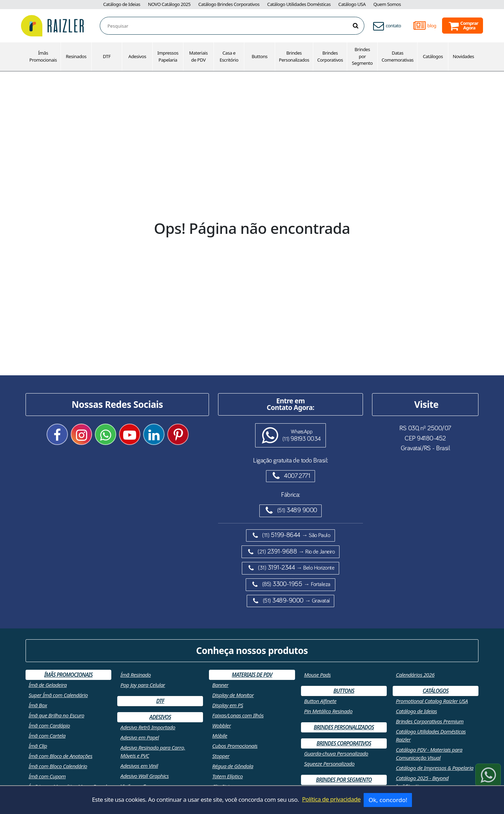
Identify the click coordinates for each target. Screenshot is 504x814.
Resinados (76, 56)
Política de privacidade (331, 799)
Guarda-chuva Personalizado (336, 753)
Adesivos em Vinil (139, 766)
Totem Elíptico (227, 776)
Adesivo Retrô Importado (148, 727)
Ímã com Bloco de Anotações (61, 756)
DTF (107, 56)
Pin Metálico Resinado (328, 711)
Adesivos (137, 56)
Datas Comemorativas (397, 56)
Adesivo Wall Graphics (145, 776)
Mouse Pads (317, 675)
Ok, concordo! (388, 800)
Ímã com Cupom (47, 776)
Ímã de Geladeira (48, 685)
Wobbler (221, 725)
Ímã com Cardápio (49, 725)
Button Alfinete (320, 701)
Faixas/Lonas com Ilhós (238, 715)
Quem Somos (387, 4)
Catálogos (433, 56)
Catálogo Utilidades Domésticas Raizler (431, 735)
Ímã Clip (38, 746)
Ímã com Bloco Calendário (58, 766)
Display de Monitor (233, 695)
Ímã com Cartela (47, 736)
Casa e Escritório (229, 56)
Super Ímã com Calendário (58, 695)
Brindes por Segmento (362, 56)
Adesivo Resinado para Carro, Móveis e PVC (153, 752)
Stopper (221, 756)
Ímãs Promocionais (43, 56)
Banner (220, 685)
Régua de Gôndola (233, 766)
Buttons (260, 56)
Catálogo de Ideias (122, 4)
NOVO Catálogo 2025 (169, 4)
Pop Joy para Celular (143, 685)
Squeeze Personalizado (329, 764)
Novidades (464, 56)
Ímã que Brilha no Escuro (57, 715)
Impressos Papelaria (168, 56)
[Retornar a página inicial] (52, 25)
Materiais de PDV (198, 56)
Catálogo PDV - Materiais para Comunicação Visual (429, 754)
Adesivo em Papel (140, 737)
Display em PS (227, 705)
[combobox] (236, 26)
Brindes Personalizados (294, 56)
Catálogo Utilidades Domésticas (299, 4)
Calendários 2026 (415, 675)
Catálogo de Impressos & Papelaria (435, 768)
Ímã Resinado (136, 675)
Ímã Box (38, 705)
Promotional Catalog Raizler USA (432, 701)
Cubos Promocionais (235, 746)
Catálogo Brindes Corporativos (229, 4)
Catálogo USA (352, 4)
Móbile (220, 736)
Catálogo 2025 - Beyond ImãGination (422, 782)
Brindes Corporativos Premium (430, 721)
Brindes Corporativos (330, 56)
